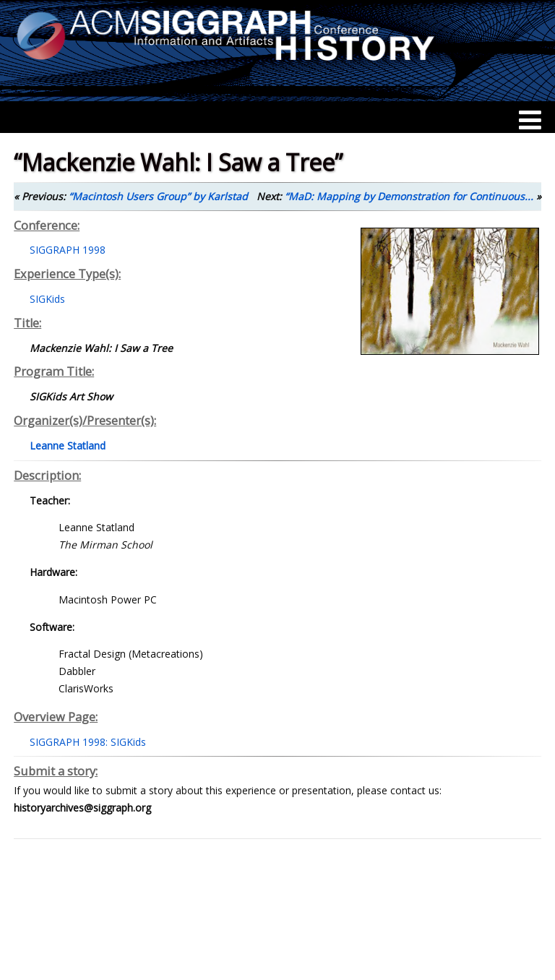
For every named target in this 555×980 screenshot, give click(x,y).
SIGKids (47, 299)
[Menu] (530, 120)
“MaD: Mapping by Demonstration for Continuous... (409, 196)
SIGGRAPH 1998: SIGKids (88, 742)
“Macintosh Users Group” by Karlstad (158, 196)
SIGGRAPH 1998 (68, 250)
